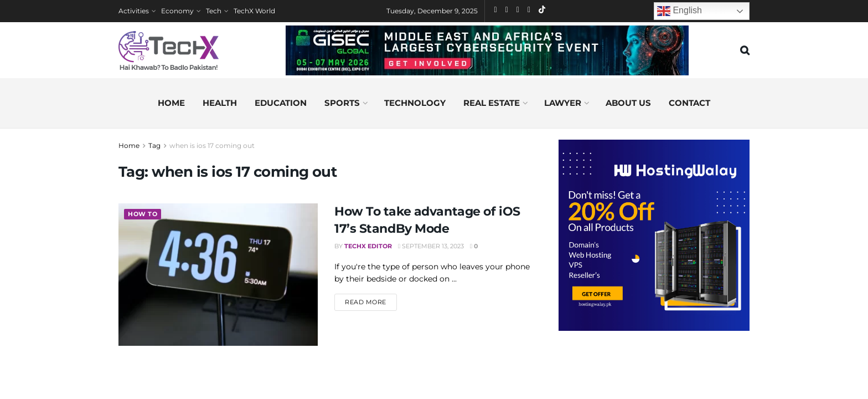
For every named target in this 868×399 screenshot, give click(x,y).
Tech (214, 11)
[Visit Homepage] (169, 50)
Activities (134, 11)
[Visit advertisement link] (654, 235)
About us (628, 103)
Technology (415, 103)
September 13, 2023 (431, 246)
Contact (689, 103)
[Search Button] (745, 50)
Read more (371, 301)
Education (281, 103)
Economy (177, 11)
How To (143, 214)
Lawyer (563, 103)
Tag (154, 145)
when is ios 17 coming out (212, 145)
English (680, 11)
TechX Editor (368, 246)
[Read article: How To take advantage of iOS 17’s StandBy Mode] (218, 275)
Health (220, 103)
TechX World (254, 11)
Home (171, 103)
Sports (342, 103)
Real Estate (492, 103)
